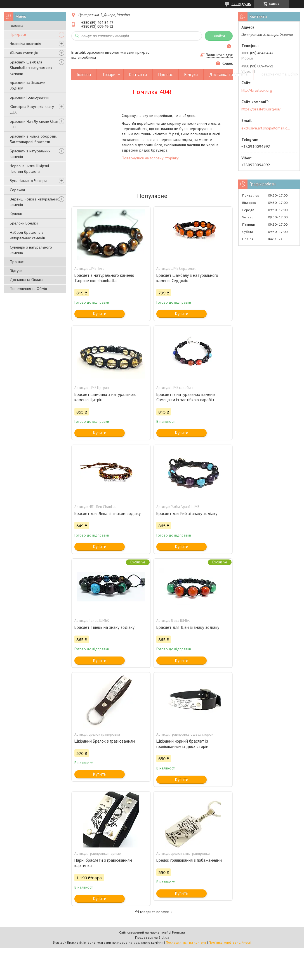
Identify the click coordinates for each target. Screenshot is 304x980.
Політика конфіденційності (230, 942)
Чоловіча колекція (25, 44)
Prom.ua (178, 932)
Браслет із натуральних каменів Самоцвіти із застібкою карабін (186, 397)
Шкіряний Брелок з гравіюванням (105, 741)
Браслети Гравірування (29, 97)
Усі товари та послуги (152, 912)
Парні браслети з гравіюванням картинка (103, 863)
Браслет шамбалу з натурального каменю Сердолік (187, 278)
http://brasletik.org (257, 90)
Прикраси (18, 34)
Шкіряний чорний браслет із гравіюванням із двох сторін (182, 744)
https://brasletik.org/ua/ (261, 109)
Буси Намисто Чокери (28, 181)
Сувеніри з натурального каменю (31, 250)
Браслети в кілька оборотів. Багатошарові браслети (33, 139)
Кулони (16, 214)
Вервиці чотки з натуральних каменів (34, 202)
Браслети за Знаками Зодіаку (28, 85)
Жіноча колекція (24, 53)
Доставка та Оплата (27, 280)
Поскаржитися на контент (186, 942)
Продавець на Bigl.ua (152, 937)
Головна (17, 25)
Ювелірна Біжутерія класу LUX (32, 109)
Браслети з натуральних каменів (30, 154)
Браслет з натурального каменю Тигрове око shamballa (104, 278)
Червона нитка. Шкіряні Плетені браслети (29, 169)
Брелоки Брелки (24, 223)
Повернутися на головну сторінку (150, 158)
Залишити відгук (219, 55)
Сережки (17, 190)
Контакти (138, 75)
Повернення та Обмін (28, 289)
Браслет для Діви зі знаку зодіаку (188, 627)
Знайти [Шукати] (219, 36)
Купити (100, 314)
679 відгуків (241, 4)
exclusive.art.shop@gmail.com (266, 128)
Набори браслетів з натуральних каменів (27, 235)
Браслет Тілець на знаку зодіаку (104, 627)
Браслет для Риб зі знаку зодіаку (187, 513)
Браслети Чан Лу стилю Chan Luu (34, 124)
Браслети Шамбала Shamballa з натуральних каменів (31, 68)
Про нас (17, 262)
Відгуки (16, 271)
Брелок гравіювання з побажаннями (189, 860)
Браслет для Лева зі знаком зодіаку (108, 513)
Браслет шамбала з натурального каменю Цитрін (105, 397)
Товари (109, 75)
